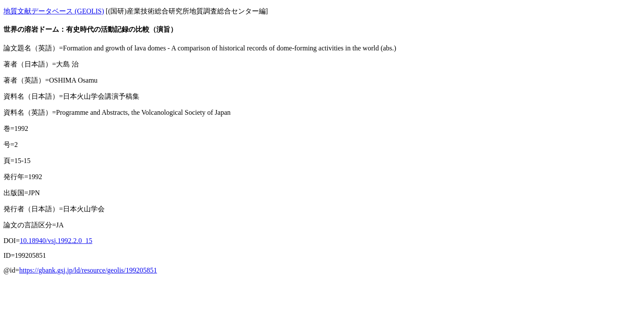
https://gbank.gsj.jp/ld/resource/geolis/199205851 (88, 270)
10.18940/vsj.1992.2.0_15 (56, 241)
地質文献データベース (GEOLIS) (54, 11)
